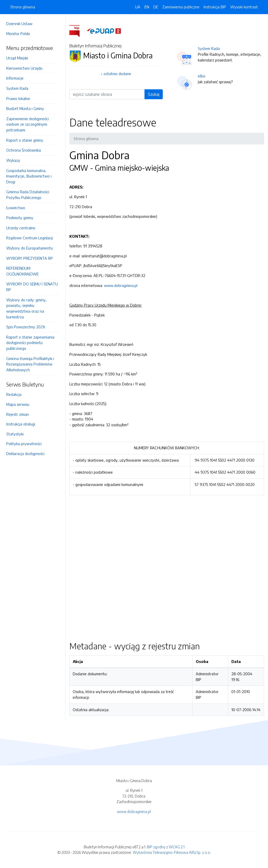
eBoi (202, 76)
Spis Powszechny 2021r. (26, 327)
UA (138, 7)
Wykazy (13, 160)
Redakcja (14, 394)
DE (156, 7)
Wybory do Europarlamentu (30, 248)
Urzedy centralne (21, 228)
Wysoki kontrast (244, 7)
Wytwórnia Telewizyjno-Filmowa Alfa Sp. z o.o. (172, 852)
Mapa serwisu (18, 404)
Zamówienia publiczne (181, 7)
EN (147, 7)
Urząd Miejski (17, 58)
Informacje (15, 78)
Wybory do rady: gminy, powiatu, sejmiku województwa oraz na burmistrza (26, 308)
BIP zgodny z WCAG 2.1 (166, 847)
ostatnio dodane (117, 74)
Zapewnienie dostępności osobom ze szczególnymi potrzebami (27, 124)
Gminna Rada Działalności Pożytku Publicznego (28, 195)
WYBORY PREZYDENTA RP (30, 258)
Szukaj (154, 94)
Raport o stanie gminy (25, 140)
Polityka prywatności (24, 444)
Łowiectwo (16, 208)
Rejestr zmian (18, 414)
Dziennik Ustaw (19, 24)
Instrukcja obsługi (21, 424)
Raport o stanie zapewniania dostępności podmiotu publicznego (30, 343)
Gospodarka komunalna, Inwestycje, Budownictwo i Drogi (29, 176)
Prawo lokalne (18, 98)
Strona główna (23, 7)
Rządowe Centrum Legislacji (30, 238)
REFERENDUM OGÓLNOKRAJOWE (23, 271)
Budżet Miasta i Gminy (25, 108)
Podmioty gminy (20, 218)
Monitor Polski (18, 34)
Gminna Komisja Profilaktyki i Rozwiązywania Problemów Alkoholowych (30, 364)
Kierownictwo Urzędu (24, 68)
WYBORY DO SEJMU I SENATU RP (32, 287)
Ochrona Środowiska (24, 150)
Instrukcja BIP (215, 7)
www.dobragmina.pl (121, 285)
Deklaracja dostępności (25, 454)
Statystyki (15, 434)
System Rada (17, 88)
